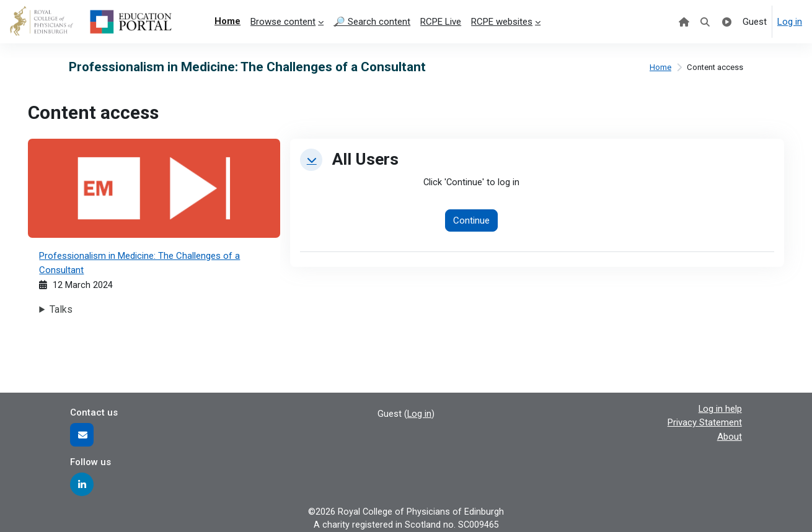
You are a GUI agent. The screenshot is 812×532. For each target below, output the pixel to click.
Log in (790, 22)
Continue (472, 221)
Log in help (720, 408)
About (730, 435)
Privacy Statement (705, 422)
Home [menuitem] (227, 21)
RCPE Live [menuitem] (441, 22)
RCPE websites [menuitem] (502, 22)
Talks (62, 310)
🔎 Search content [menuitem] (372, 22)
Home (659, 68)
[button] (311, 160)
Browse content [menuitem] (283, 22)
